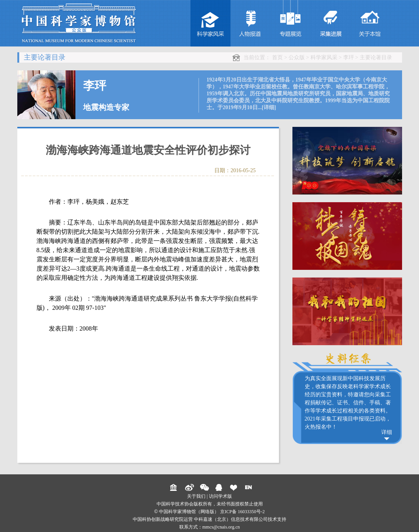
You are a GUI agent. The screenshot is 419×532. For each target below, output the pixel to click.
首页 (277, 57)
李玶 (349, 57)
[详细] (269, 107)
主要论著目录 (376, 57)
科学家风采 (324, 57)
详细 (387, 432)
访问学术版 (220, 496)
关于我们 (196, 496)
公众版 (297, 57)
